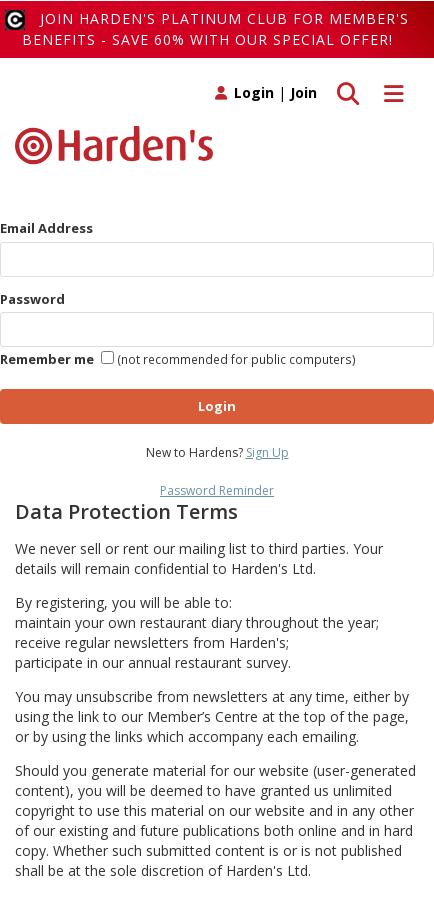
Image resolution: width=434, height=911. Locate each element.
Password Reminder (217, 490)
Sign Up (267, 452)
